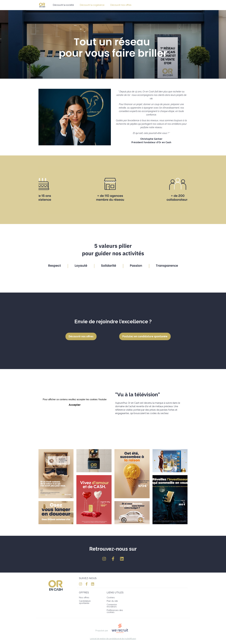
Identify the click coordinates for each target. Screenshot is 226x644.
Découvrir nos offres (121, 5)
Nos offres (84, 597)
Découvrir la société (63, 5)
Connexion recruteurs (112, 606)
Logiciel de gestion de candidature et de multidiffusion (113, 639)
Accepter (75, 405)
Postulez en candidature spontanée (145, 336)
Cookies (111, 597)
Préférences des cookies (115, 611)
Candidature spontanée (85, 602)
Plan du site (112, 601)
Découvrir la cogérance (92, 5)
